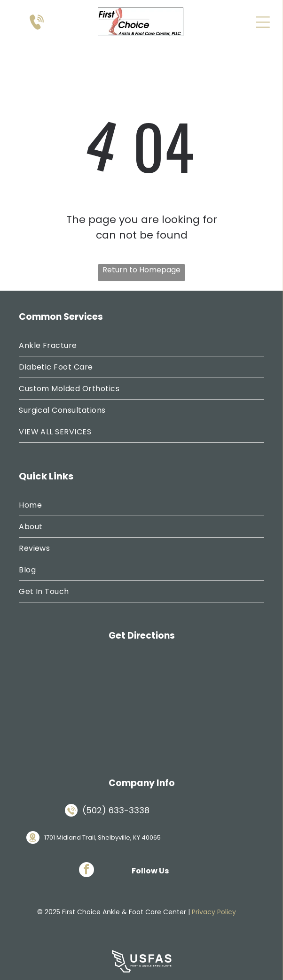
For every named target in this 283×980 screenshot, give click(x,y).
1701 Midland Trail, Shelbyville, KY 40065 (102, 837)
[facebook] (86, 871)
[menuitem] (141, 346)
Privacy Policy (214, 912)
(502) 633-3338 (116, 810)
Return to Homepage (141, 270)
